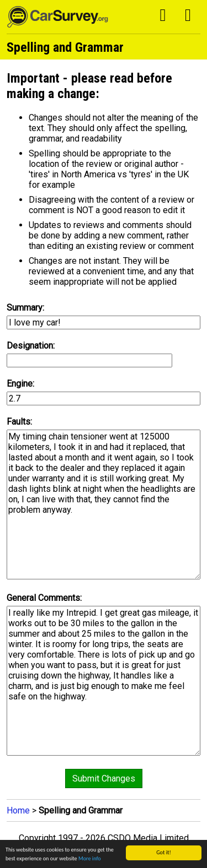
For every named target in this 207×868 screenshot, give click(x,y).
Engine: (20, 384)
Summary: (25, 308)
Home (18, 810)
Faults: (19, 422)
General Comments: (44, 598)
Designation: (31, 346)
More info (90, 859)
